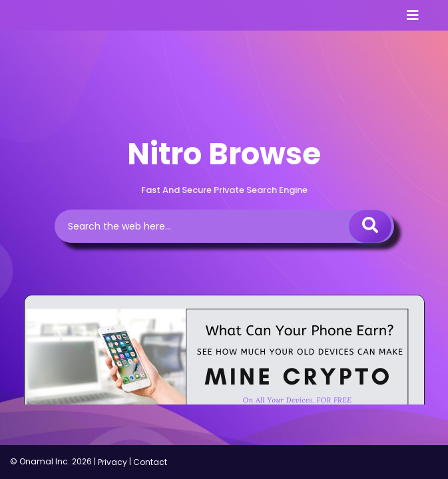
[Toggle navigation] (413, 15)
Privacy (112, 462)
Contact (150, 462)
